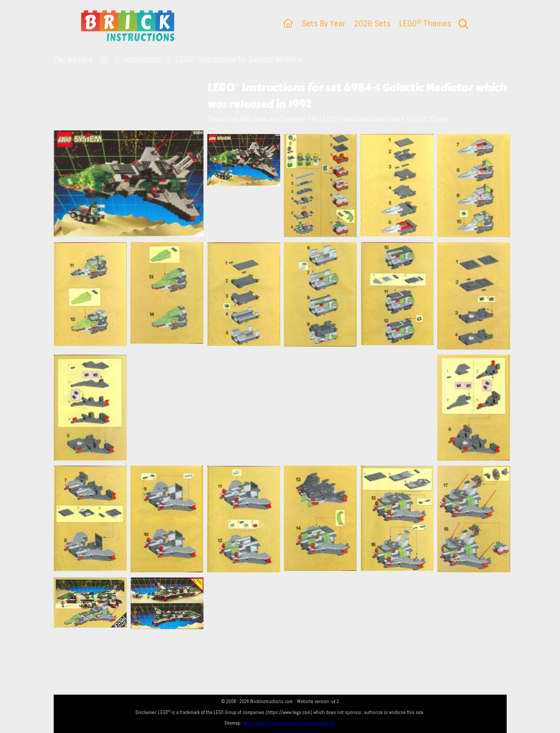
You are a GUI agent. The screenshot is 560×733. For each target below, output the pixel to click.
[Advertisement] (284, 407)
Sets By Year (323, 23)
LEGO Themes (425, 23)
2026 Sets (372, 23)
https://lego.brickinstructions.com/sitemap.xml (289, 723)
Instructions (143, 59)
